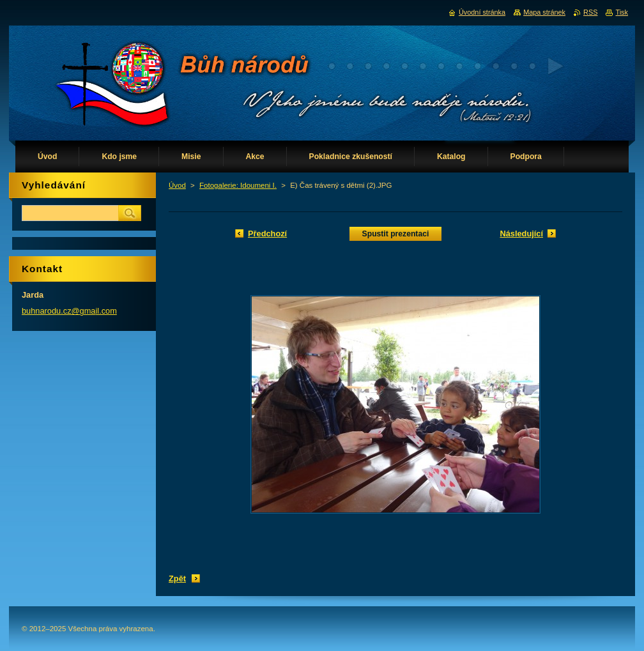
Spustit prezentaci (396, 234)
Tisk (622, 12)
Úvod (177, 185)
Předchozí (267, 234)
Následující (521, 234)
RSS (590, 12)
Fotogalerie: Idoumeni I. (238, 185)
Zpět (177, 578)
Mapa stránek (544, 12)
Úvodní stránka (482, 12)
